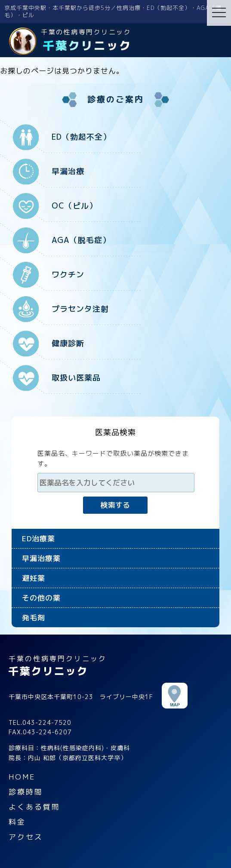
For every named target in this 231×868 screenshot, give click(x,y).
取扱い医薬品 (76, 378)
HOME (22, 777)
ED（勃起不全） (81, 137)
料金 (17, 822)
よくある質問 (34, 807)
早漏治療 (68, 171)
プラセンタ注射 (80, 309)
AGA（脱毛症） (81, 240)
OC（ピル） (74, 206)
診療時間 (26, 792)
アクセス (26, 837)
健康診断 (68, 343)
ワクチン (68, 275)
